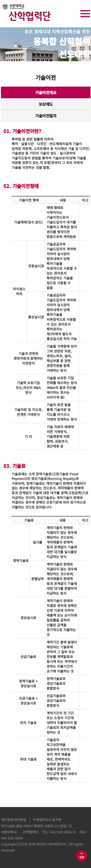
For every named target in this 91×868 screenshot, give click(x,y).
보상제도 (46, 104)
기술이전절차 (46, 116)
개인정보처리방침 (14, 820)
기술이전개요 (46, 94)
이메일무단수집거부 (47, 820)
